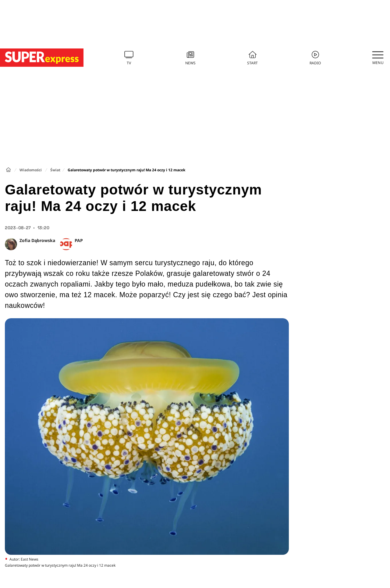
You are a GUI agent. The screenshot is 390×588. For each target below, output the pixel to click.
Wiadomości (31, 170)
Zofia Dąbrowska (37, 240)
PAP (79, 240)
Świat (55, 170)
